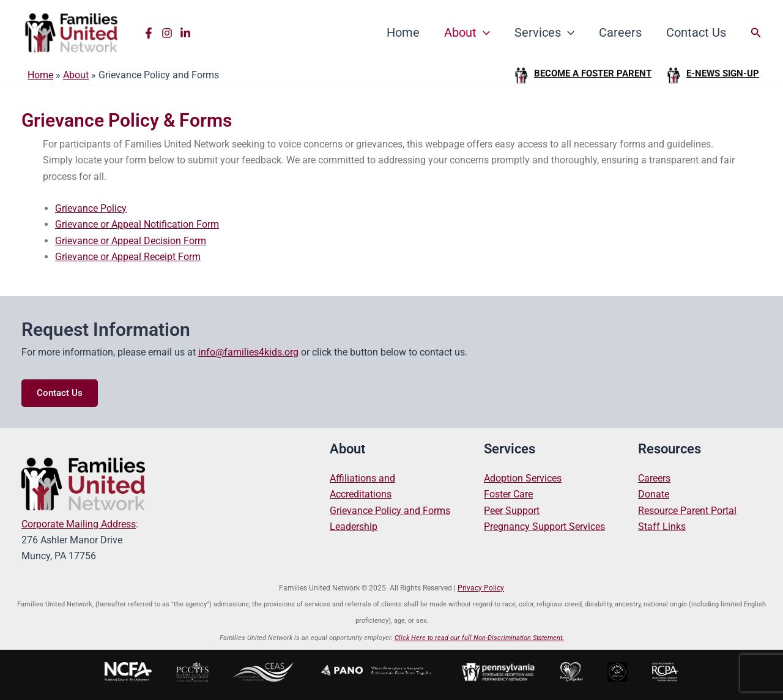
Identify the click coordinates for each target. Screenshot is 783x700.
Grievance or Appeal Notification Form (137, 224)
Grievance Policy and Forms (390, 511)
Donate (654, 494)
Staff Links (662, 527)
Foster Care (508, 494)
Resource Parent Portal (687, 511)
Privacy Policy (481, 588)
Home (403, 32)
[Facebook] (149, 33)
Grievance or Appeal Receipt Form (128, 257)
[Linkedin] (185, 33)
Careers (620, 32)
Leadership (354, 527)
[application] (483, 32)
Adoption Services (523, 478)
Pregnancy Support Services (544, 527)
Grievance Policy (91, 208)
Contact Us (696, 32)
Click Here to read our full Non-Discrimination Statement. (479, 638)
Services (544, 32)
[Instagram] (167, 33)
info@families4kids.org (248, 352)
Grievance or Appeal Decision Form (131, 241)
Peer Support (512, 511)
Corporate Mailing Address (79, 524)
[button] (756, 33)
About (467, 32)
